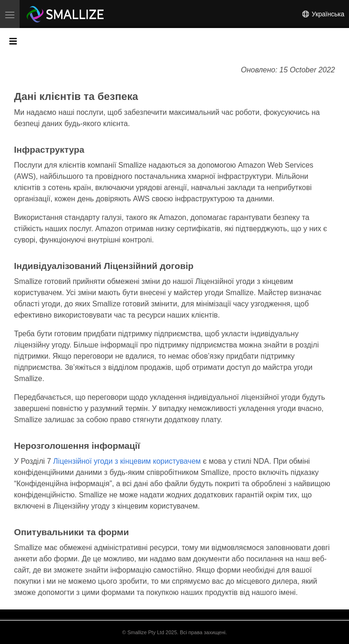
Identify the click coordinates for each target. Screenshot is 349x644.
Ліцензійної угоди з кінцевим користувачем (127, 461)
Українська (323, 14)
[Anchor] (140, 96)
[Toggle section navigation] (13, 41)
